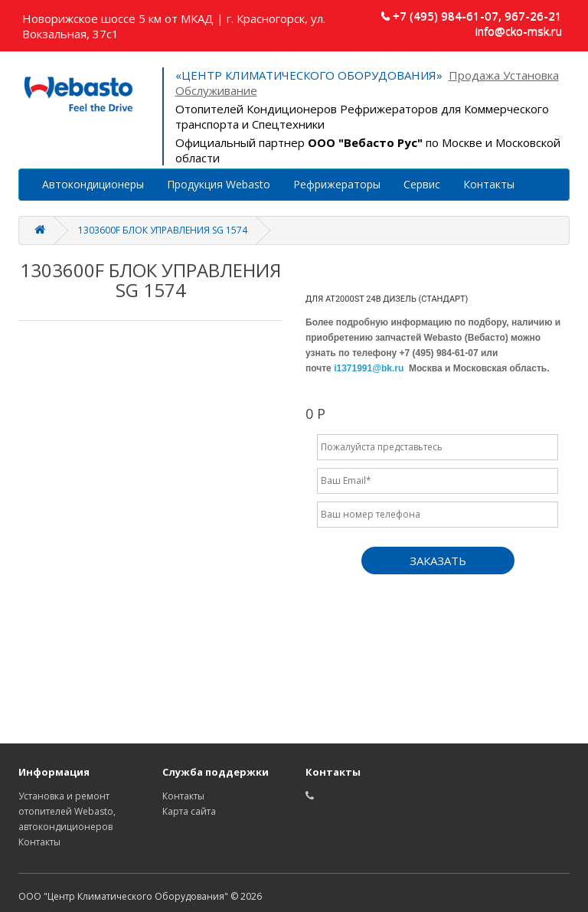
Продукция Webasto (219, 184)
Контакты (489, 184)
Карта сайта (189, 811)
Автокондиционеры (93, 184)
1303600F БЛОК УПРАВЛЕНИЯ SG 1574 (163, 230)
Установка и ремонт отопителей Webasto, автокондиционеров (67, 811)
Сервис (422, 184)
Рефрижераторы (337, 184)
